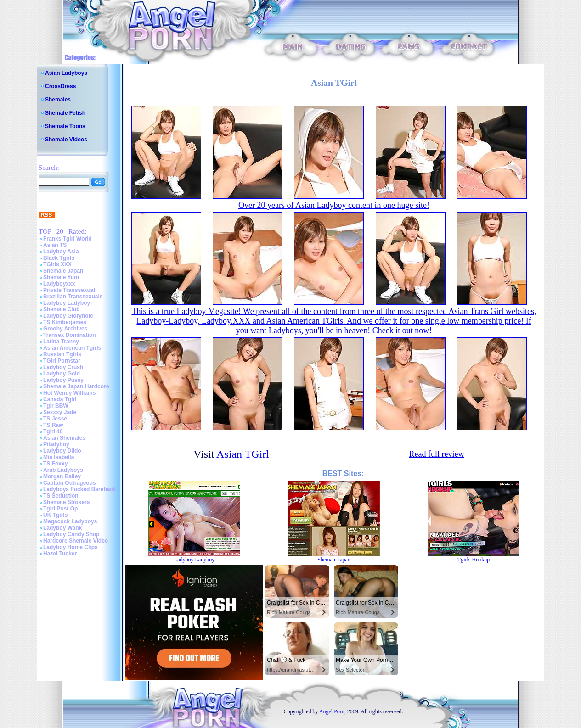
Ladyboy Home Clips (71, 547)
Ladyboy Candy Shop (71, 534)
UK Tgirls (55, 515)
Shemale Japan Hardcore (76, 386)
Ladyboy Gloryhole (68, 316)
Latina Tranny (61, 342)
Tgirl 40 (53, 431)
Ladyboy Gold (62, 374)
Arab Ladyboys (63, 470)
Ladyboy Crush (63, 367)
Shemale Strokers (66, 502)
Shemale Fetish (65, 113)
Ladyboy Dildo (62, 451)
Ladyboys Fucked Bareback (80, 489)
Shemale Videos (66, 140)
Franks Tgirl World (68, 239)
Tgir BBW (56, 406)
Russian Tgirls (62, 354)
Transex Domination (70, 335)
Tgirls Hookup (474, 560)
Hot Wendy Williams (69, 393)
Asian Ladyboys (66, 73)
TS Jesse (55, 419)
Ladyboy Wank (62, 528)
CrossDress (60, 86)
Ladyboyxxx (59, 284)
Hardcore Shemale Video (76, 541)
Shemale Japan (63, 271)
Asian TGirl (243, 454)
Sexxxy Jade (60, 412)
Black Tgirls (59, 258)
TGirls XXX (57, 264)
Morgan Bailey (62, 476)
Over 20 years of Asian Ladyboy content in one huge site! (334, 205)
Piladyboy (56, 444)
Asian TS (55, 245)
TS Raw (53, 425)
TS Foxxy (55, 464)
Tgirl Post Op (60, 509)
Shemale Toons (65, 126)
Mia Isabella (59, 457)
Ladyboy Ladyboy (67, 303)
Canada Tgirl (60, 399)
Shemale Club (61, 309)
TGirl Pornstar (62, 361)
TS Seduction (61, 496)
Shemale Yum (61, 277)
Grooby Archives (65, 329)
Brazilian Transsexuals (73, 297)
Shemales (58, 100)
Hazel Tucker (60, 554)
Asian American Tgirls (72, 348)
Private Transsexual (69, 290)
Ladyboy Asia (61, 252)
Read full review (436, 454)
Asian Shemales (64, 438)
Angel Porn (332, 711)
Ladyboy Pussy (63, 380)
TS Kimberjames (65, 322)
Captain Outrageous (70, 483)
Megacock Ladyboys (70, 521)
